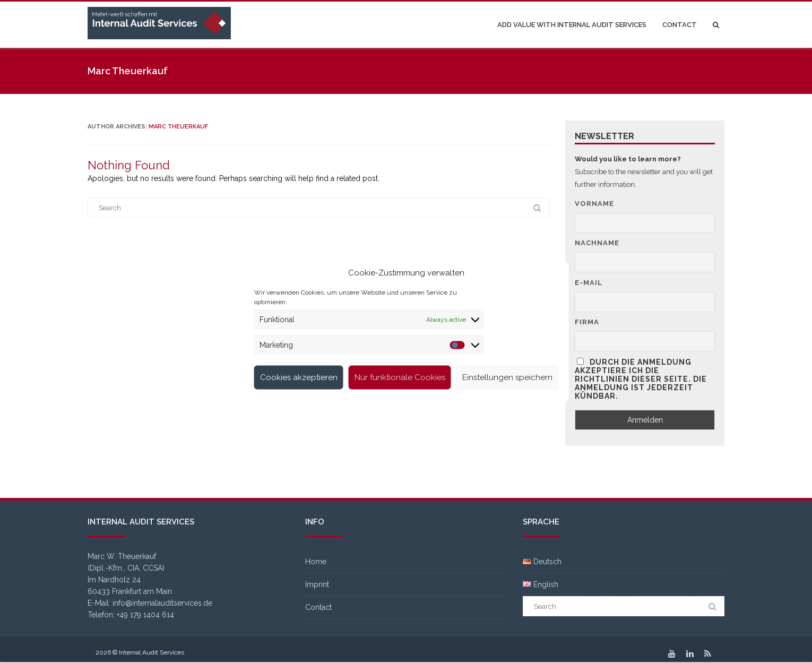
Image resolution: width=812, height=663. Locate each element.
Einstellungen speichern (507, 377)
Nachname (597, 243)
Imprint (317, 584)
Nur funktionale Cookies (400, 377)
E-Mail (589, 283)
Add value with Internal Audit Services (572, 25)
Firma (587, 322)
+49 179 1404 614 (145, 615)
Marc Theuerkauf (178, 127)
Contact (680, 25)
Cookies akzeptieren (299, 377)
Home (316, 562)
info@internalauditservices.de (162, 603)
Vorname (594, 204)
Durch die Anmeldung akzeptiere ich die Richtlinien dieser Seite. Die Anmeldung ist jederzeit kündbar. (641, 379)
